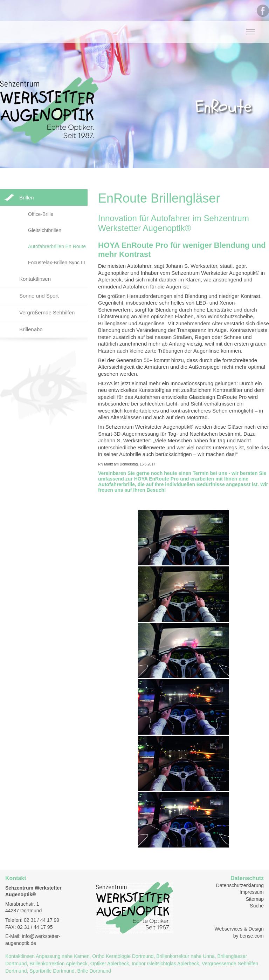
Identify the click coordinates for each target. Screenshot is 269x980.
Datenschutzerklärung (240, 885)
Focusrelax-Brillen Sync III (57, 263)
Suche (257, 906)
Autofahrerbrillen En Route (57, 246)
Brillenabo (31, 329)
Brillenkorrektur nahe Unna (185, 956)
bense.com (252, 936)
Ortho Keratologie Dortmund (123, 956)
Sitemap (255, 899)
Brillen (27, 198)
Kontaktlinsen (35, 279)
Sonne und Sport (39, 296)
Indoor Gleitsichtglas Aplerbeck (165, 964)
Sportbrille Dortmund (52, 971)
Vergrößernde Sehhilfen (47, 312)
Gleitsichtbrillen (45, 230)
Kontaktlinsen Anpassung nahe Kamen (47, 956)
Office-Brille (41, 214)
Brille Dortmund (94, 971)
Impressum (252, 892)
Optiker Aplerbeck (110, 964)
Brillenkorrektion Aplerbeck (58, 964)
